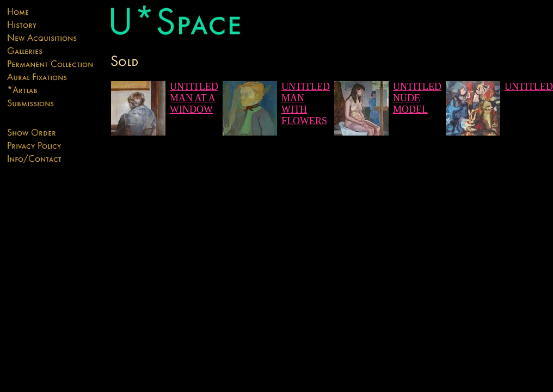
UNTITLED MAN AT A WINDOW (194, 98)
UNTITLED (529, 87)
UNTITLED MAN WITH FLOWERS (306, 104)
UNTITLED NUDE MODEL (417, 98)
